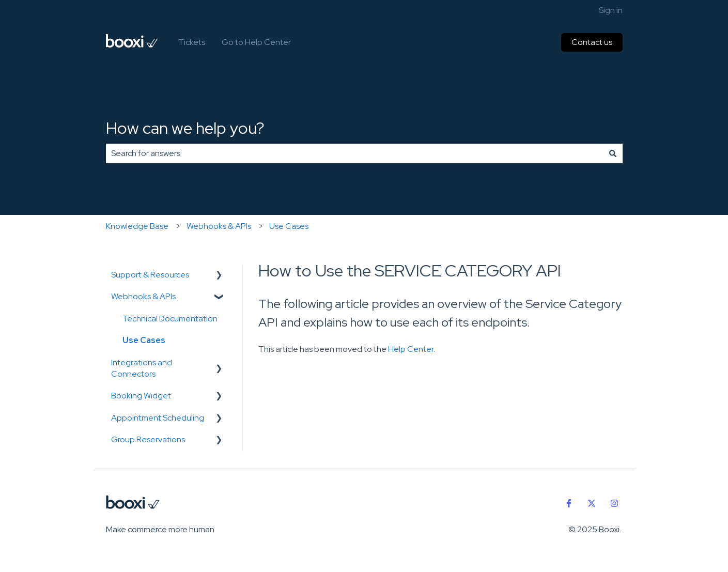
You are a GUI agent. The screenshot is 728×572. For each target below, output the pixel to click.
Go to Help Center (256, 42)
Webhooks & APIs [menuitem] (143, 296)
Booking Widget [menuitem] (141, 396)
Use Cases (289, 226)
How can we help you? (185, 128)
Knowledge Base (137, 226)
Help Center (411, 349)
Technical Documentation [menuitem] (170, 319)
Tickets (192, 42)
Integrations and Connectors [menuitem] (142, 368)
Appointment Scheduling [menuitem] (158, 418)
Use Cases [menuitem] (144, 340)
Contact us (592, 42)
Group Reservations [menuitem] (148, 439)
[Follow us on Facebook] (569, 503)
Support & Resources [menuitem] (150, 275)
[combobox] (354, 153)
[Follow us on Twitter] (592, 503)
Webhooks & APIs (219, 226)
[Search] (613, 153)
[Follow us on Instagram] (614, 503)
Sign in (611, 10)
